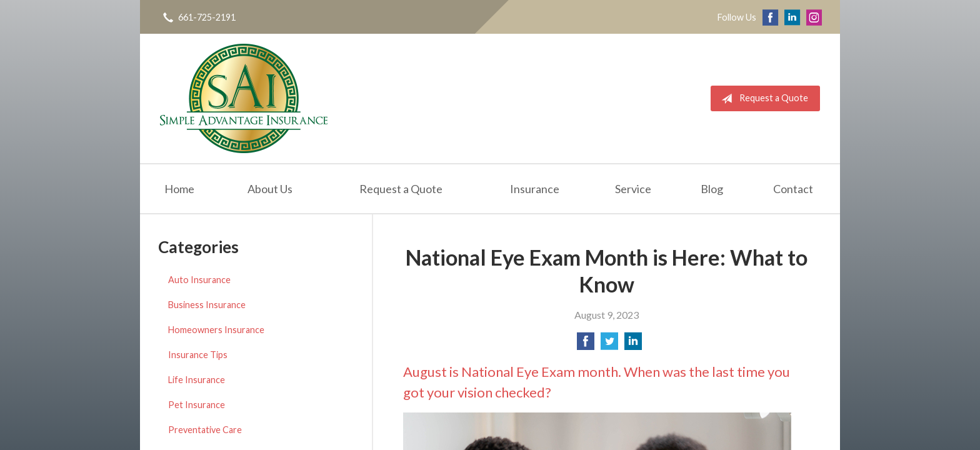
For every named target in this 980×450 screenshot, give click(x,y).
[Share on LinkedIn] (633, 345)
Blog (712, 189)
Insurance (535, 189)
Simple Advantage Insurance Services (244, 98)
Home (179, 189)
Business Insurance (207, 305)
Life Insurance (197, 380)
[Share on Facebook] (586, 345)
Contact (793, 189)
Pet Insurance (197, 405)
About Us (270, 189)
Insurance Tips (198, 355)
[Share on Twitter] (609, 345)
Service (633, 189)
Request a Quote (762, 99)
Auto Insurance (199, 280)
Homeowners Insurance (216, 330)
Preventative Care (205, 430)
